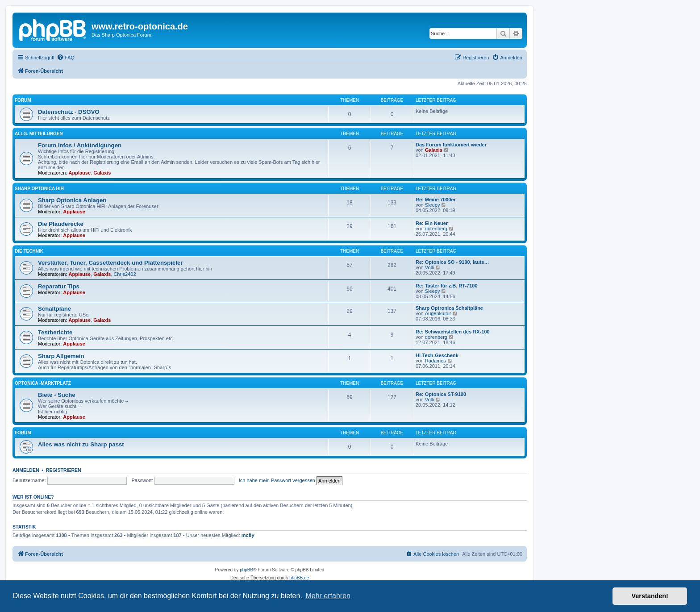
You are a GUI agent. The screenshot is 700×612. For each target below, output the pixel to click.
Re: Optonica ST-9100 (441, 394)
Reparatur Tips (59, 286)
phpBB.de (299, 578)
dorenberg (436, 229)
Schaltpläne (54, 309)
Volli (429, 267)
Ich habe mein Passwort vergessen (277, 480)
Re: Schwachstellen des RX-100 (453, 332)
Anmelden (26, 470)
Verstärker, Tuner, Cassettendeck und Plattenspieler (110, 263)
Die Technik (29, 251)
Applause (80, 173)
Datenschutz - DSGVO (69, 112)
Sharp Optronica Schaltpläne (449, 308)
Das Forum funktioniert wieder (451, 145)
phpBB (246, 570)
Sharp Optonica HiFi (40, 189)
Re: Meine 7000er (436, 200)
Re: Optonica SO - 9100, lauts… (452, 262)
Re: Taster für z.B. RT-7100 (447, 286)
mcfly (248, 535)
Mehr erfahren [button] (328, 596)
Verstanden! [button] (650, 596)
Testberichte (55, 332)
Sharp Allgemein (61, 356)
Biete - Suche (57, 395)
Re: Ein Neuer (432, 223)
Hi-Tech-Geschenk (437, 355)
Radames (435, 361)
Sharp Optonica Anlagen (72, 200)
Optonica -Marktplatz (43, 383)
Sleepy (433, 205)
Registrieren (64, 470)
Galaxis (102, 173)
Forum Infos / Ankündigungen (80, 145)
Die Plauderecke (61, 224)
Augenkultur (438, 313)
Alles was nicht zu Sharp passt (81, 444)
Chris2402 (125, 274)
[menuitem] (66, 58)
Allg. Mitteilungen (39, 134)
